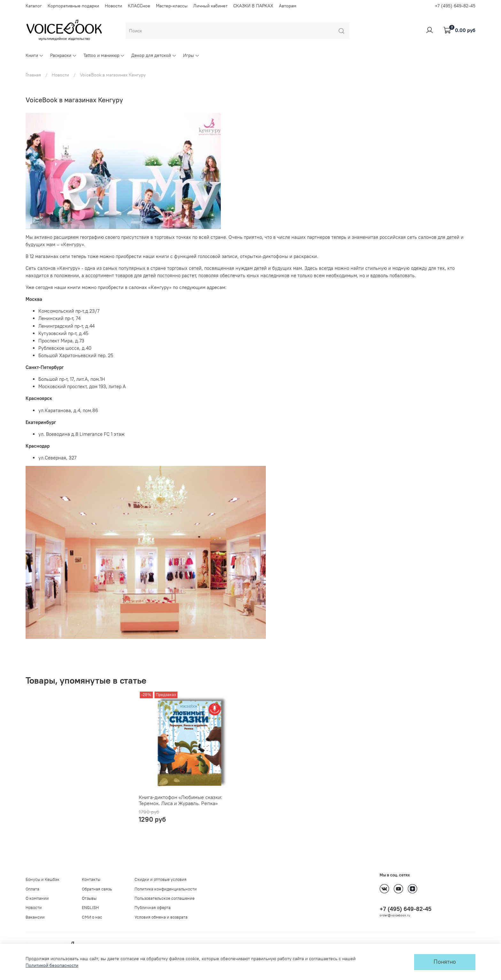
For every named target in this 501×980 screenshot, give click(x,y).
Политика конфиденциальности (166, 889)
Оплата (32, 889)
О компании (37, 898)
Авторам (288, 6)
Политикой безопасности (52, 965)
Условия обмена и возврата (161, 917)
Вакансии (35, 917)
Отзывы (89, 898)
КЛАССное (139, 6)
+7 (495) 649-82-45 (455, 6)
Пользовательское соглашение (165, 898)
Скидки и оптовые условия (161, 880)
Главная (33, 75)
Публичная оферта (153, 908)
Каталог (34, 6)
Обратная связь (97, 889)
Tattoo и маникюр (104, 55)
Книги (35, 55)
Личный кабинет (210, 6)
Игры (191, 55)
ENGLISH (90, 908)
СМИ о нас (92, 917)
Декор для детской (154, 55)
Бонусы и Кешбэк (42, 880)
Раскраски (63, 55)
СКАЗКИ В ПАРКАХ (253, 6)
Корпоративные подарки (73, 6)
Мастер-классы (172, 6)
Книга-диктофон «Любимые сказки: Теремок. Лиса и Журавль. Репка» (67, 806)
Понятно (445, 962)
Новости (113, 6)
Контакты (91, 880)
